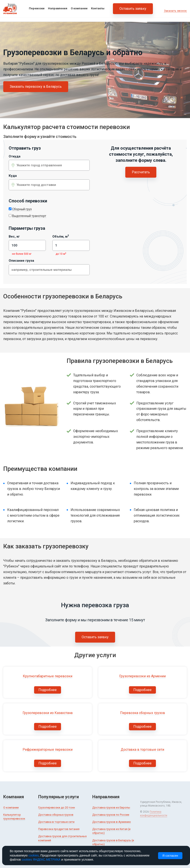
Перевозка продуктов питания (59, 829)
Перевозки (37, 8)
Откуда (15, 156)
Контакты (98, 8)
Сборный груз (22, 209)
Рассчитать (141, 172)
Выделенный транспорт (29, 216)
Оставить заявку (133, 9)
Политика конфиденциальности (154, 814)
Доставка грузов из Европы (111, 808)
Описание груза (21, 261)
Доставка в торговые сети (56, 822)
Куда (13, 176)
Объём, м (61, 237)
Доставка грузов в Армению (112, 822)
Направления (58, 8)
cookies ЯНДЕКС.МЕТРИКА (41, 860)
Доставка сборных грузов (56, 815)
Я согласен (170, 856)
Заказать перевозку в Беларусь (36, 87)
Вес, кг (14, 237)
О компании (79, 8)
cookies (34, 855)
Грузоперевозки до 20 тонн (57, 808)
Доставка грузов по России (111, 815)
